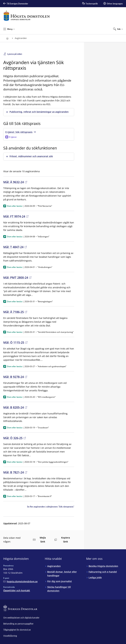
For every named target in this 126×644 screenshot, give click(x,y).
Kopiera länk (62, 540)
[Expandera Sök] (118, 29)
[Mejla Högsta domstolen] (20, 581)
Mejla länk (39, 540)
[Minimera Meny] (9, 29)
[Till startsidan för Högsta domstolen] (27, 16)
